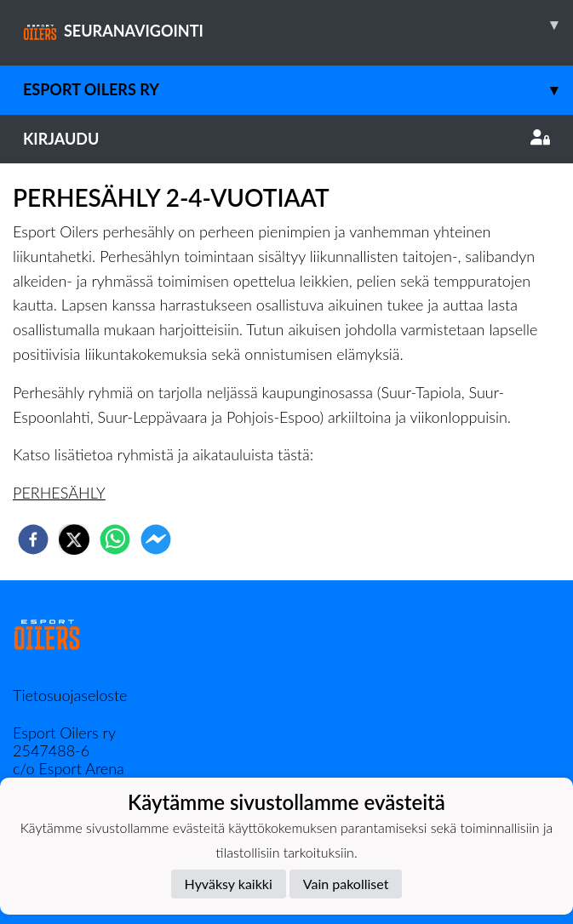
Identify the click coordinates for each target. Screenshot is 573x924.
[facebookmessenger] (156, 539)
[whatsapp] (115, 539)
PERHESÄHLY (59, 493)
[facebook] (33, 539)
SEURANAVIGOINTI (298, 25)
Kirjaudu (286, 139)
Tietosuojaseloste (70, 695)
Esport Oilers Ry (298, 90)
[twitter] (74, 539)
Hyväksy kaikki (229, 884)
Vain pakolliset (346, 884)
